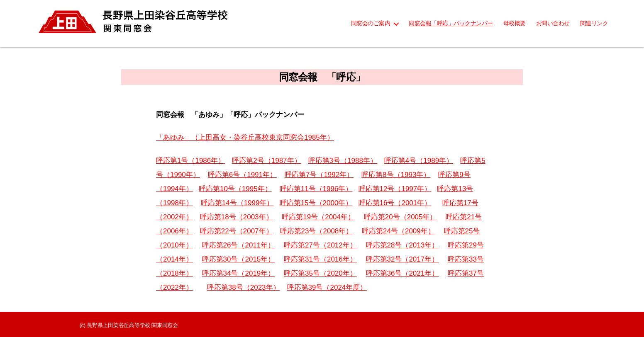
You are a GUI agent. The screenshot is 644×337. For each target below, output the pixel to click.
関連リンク (594, 23)
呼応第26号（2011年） (239, 245)
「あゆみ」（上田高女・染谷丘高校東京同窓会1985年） (245, 137)
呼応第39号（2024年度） (327, 287)
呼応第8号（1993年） (396, 175)
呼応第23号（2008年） (317, 231)
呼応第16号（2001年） (395, 203)
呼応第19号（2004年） (318, 217)
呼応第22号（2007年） (237, 231)
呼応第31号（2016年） (320, 259)
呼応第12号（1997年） (395, 189)
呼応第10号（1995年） (235, 189)
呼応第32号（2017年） (402, 259)
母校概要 (515, 23)
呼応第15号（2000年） (316, 203)
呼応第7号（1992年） (319, 175)
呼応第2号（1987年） (266, 161)
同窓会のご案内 (371, 23)
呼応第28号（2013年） (402, 245)
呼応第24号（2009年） (398, 231)
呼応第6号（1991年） (242, 175)
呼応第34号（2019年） (239, 273)
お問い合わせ (553, 23)
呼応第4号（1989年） (419, 161)
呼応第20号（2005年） (400, 217)
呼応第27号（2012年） (320, 245)
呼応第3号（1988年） (343, 161)
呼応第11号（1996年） (316, 189)
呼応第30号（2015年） (239, 259)
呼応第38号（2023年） (244, 287)
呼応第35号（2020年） (320, 273)
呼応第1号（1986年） (190, 161)
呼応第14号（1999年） (237, 203)
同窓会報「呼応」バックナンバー (451, 23)
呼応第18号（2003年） (237, 217)
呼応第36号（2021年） (402, 273)
